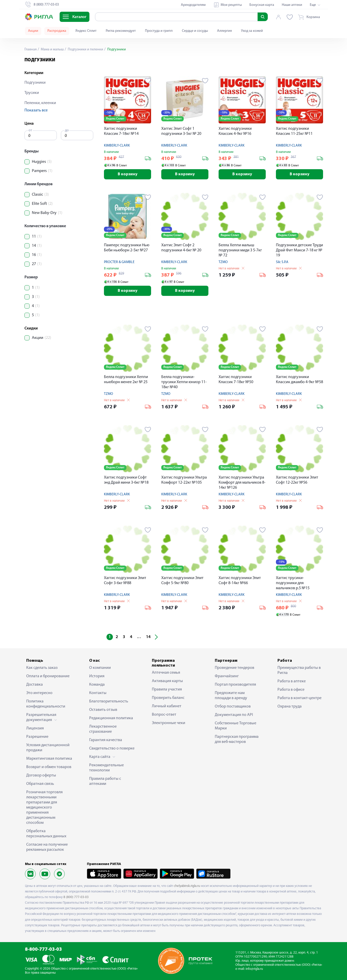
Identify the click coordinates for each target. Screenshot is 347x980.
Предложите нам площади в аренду (231, 696)
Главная (31, 49)
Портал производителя (235, 685)
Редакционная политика (111, 718)
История (97, 676)
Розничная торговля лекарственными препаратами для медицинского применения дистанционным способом (44, 808)
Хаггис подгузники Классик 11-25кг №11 (294, 131)
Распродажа (57, 31)
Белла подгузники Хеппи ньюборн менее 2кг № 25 (126, 380)
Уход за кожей (252, 31)
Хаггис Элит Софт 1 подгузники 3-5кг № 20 (181, 131)
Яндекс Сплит (86, 31)
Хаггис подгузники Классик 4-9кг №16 (235, 131)
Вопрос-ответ (164, 715)
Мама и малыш (52, 49)
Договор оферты (41, 775)
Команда (97, 685)
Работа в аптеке (292, 681)
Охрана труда (290, 707)
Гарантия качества (106, 740)
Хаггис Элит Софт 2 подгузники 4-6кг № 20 (181, 248)
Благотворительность (109, 701)
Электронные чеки (169, 723)
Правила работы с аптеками (105, 781)
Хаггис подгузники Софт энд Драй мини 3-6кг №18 (126, 480)
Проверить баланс (168, 698)
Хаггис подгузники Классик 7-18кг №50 (236, 380)
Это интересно (39, 693)
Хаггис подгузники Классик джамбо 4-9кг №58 (299, 380)
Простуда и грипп (159, 31)
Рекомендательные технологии (106, 768)
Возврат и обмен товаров (49, 767)
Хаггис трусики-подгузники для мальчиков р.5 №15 (293, 583)
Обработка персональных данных (46, 834)
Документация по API (234, 715)
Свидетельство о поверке (112, 748)
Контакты (98, 693)
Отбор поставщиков (233, 707)
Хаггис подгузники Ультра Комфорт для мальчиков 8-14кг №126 (242, 483)
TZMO (223, 262)
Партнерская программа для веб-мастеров (237, 739)
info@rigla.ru (254, 969)
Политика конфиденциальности (46, 704)
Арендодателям (193, 5)
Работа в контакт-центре (299, 698)
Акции (33, 31)
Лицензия (35, 728)
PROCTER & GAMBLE (119, 262)
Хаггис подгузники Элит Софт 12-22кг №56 (297, 480)
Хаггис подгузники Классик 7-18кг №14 (121, 131)
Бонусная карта (262, 5)
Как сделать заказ (42, 668)
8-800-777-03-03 (43, 950)
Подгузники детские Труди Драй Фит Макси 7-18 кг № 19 (299, 250)
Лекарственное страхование (103, 729)
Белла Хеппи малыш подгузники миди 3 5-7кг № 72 (240, 250)
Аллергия (224, 31)
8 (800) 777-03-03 (76, 897)
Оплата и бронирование (48, 676)
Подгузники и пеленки (85, 49)
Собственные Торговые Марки (236, 726)
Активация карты (167, 681)
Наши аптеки (292, 5)
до (67, 130)
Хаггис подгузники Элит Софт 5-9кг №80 (182, 581)
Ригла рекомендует (121, 31)
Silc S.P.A (282, 262)
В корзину (128, 174)
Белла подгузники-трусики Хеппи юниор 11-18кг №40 (184, 382)
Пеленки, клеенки (40, 103)
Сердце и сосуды (195, 31)
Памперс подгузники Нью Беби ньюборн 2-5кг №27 (127, 248)
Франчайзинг (227, 676)
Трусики (32, 93)
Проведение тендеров (235, 668)
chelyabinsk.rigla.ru (187, 886)
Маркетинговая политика (49, 759)
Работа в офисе (291, 690)
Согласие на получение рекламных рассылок (47, 847)
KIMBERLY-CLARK (117, 146)
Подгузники (35, 83)
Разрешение (37, 737)
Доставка (35, 685)
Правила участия (167, 689)
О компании (100, 668)
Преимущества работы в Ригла (299, 670)
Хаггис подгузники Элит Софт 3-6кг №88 (125, 581)
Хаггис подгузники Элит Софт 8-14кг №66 (240, 581)
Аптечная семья (166, 673)
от (30, 130)
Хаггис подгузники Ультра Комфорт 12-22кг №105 (184, 480)
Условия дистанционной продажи (48, 748)
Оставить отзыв (103, 710)
